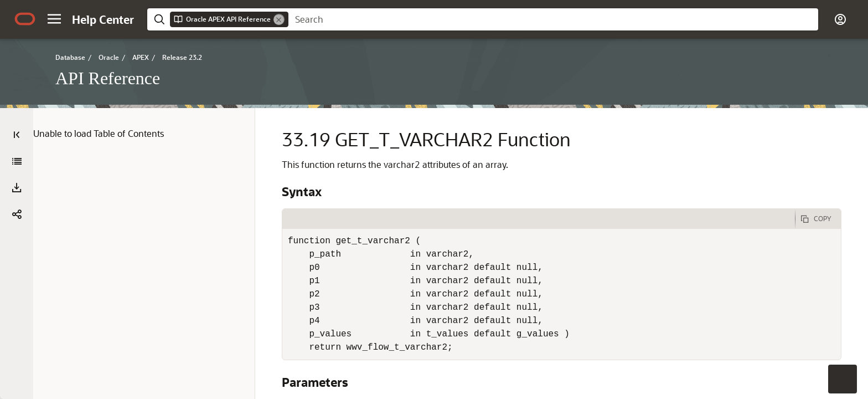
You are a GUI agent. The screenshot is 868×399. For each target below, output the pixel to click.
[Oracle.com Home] (25, 19)
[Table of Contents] (17, 135)
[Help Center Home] (103, 19)
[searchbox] (553, 19)
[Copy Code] (818, 219)
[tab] (539, 219)
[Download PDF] (17, 188)
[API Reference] (17, 161)
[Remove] (279, 19)
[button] (54, 19)
